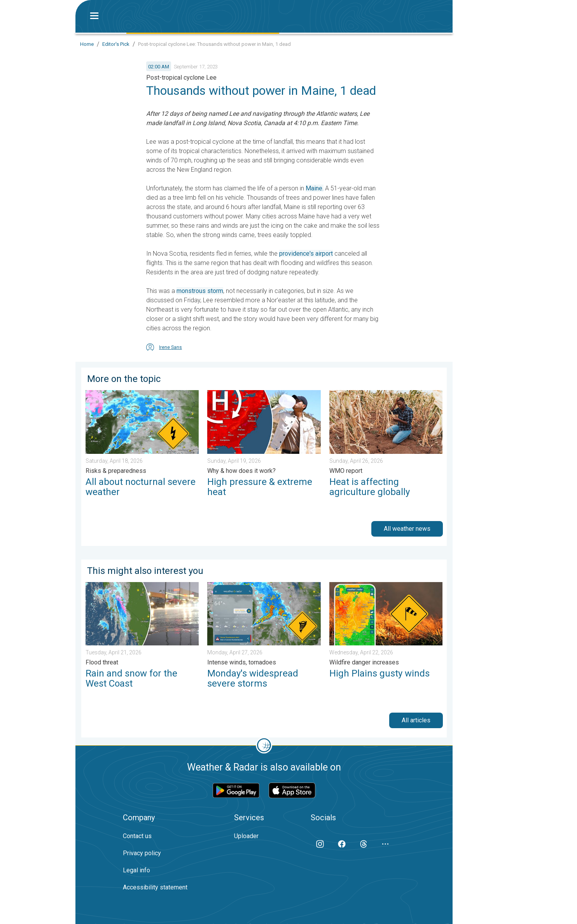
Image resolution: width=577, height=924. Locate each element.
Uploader (246, 836)
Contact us (137, 836)
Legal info (136, 870)
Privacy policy (142, 853)
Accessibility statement (155, 887)
